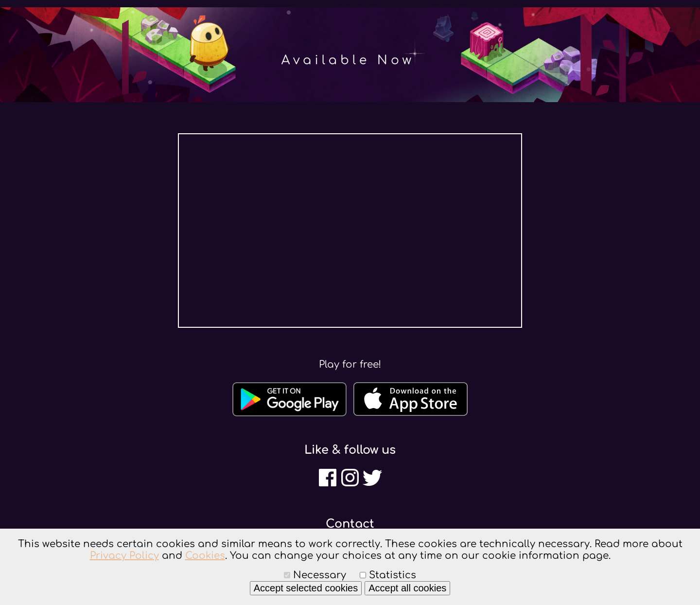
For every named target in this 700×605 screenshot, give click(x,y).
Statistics (393, 575)
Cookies (205, 556)
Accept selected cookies (306, 588)
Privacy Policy (124, 556)
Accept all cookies (407, 588)
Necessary (320, 575)
